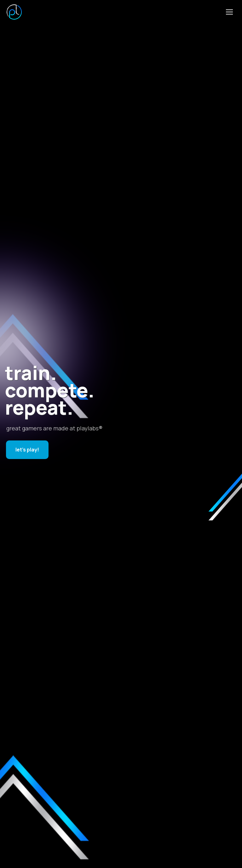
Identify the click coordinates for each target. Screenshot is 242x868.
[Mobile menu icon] (229, 12)
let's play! (27, 450)
